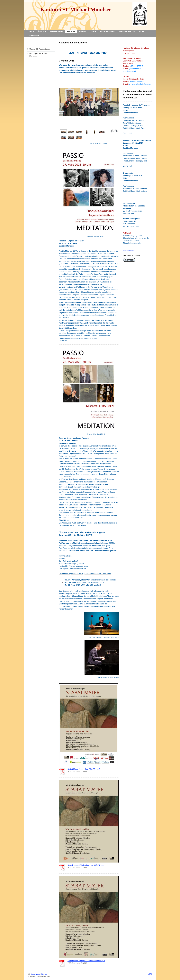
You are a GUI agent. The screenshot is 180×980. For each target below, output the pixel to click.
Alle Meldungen (129, 250)
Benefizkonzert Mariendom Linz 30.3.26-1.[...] (86, 865)
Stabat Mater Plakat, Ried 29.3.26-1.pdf (84, 769)
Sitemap (44, 974)
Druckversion (34, 974)
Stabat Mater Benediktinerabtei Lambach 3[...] (86, 961)
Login (150, 974)
